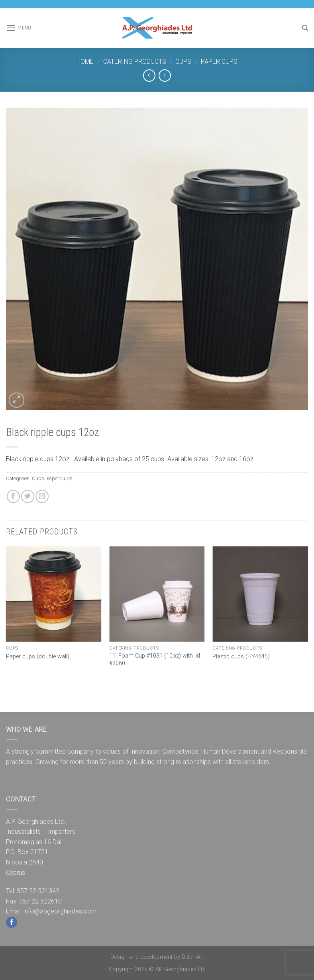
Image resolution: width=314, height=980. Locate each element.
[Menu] (19, 28)
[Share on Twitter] (28, 496)
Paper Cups (219, 62)
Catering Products (135, 62)
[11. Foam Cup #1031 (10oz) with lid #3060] (157, 594)
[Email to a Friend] (42, 496)
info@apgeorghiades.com (60, 911)
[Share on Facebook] (13, 496)
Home (85, 62)
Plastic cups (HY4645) (241, 657)
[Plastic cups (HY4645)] (260, 594)
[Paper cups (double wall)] (54, 594)
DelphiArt (193, 957)
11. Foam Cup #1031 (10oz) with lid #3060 (155, 660)
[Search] (305, 28)
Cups (183, 62)
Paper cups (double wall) (38, 657)
